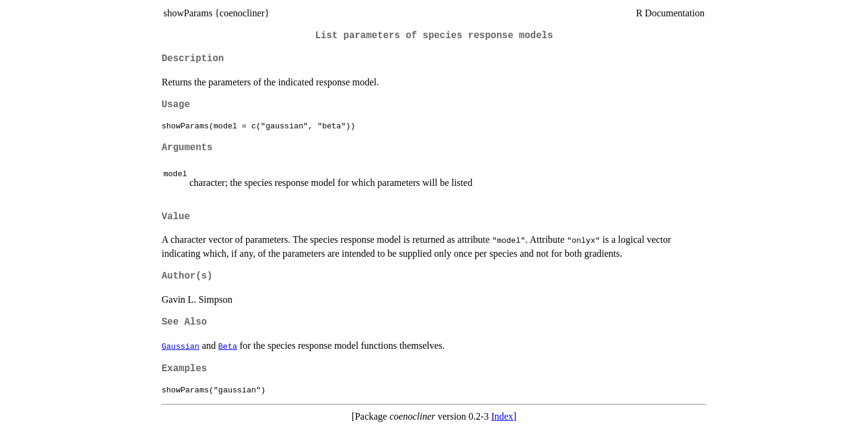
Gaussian (180, 346)
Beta (228, 346)
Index (502, 416)
